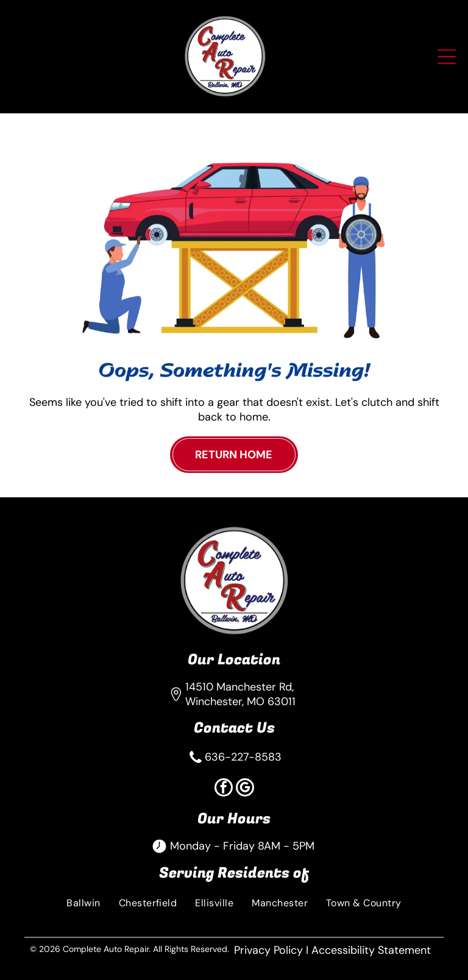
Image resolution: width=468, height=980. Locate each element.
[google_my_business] (245, 789)
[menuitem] (83, 902)
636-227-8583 (243, 757)
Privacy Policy (268, 950)
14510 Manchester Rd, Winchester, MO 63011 (240, 694)
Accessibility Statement (371, 950)
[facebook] (224, 789)
